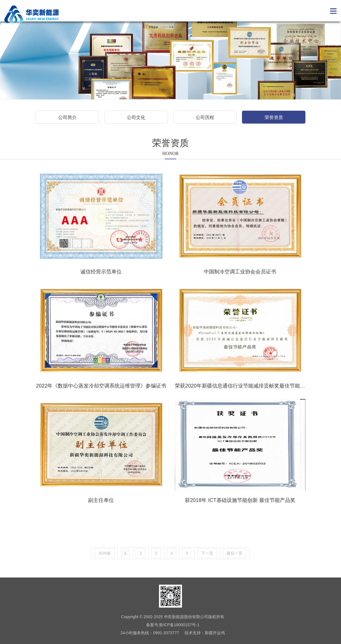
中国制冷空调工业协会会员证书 (240, 282)
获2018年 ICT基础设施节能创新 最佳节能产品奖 (240, 510)
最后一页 (235, 563)
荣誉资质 (274, 117)
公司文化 (136, 117)
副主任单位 (101, 510)
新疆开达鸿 (215, 633)
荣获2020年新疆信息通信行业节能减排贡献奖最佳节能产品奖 (245, 396)
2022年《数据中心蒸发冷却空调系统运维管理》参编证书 (101, 396)
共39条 (105, 563)
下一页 (207, 563)
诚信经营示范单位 (101, 282)
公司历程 (205, 117)
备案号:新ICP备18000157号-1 (173, 625)
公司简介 (67, 117)
